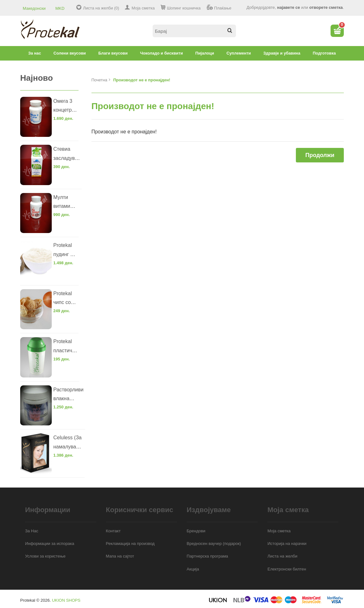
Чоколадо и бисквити (161, 53)
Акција (193, 569)
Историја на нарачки (287, 544)
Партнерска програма (207, 556)
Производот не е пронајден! (142, 80)
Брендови (196, 531)
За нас (35, 53)
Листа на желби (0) (101, 8)
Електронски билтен (287, 569)
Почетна (99, 80)
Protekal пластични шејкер (65, 350)
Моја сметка (143, 8)
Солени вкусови (70, 53)
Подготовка (324, 53)
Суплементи (239, 53)
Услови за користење (45, 556)
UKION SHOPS (66, 600)
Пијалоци (205, 53)
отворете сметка (326, 7)
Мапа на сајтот (120, 556)
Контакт (113, 531)
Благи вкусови (113, 53)
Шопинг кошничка (184, 8)
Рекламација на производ (130, 544)
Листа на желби (282, 556)
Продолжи (320, 155)
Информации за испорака (50, 544)
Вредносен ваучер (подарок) (214, 544)
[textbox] (194, 31)
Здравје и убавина (282, 53)
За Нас (32, 531)
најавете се (289, 7)
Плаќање (223, 8)
